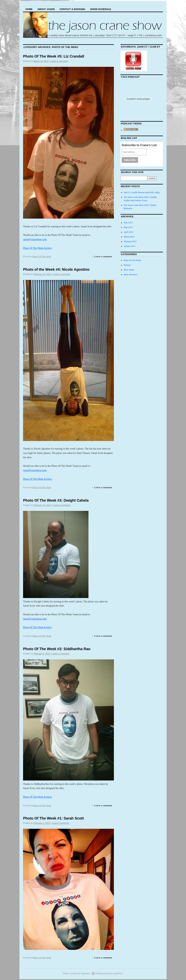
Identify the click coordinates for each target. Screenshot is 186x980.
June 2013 (128, 223)
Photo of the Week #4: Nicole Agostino (56, 269)
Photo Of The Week (42, 256)
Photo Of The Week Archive (38, 248)
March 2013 (129, 237)
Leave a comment (59, 61)
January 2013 (130, 246)
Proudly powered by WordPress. (109, 973)
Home (29, 9)
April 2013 (128, 232)
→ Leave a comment (102, 256)
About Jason (46, 9)
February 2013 (130, 241)
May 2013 (128, 227)
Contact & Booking (72, 9)
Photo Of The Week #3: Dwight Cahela (56, 500)
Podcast (127, 265)
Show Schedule (101, 9)
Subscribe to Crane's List (139, 145)
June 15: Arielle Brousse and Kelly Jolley (142, 192)
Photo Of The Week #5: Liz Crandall (54, 56)
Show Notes (129, 270)
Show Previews (130, 275)
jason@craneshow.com (35, 239)
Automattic (85, 973)
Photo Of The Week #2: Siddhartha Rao (57, 649)
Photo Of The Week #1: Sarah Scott (53, 818)
